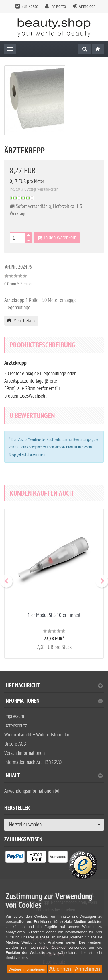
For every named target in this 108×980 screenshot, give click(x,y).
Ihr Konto (58, 7)
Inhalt (53, 776)
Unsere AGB (15, 744)
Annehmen (88, 969)
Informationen (53, 702)
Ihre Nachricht (53, 686)
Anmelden (87, 7)
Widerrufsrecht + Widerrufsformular (37, 735)
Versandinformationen (24, 753)
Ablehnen (60, 969)
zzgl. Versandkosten (44, 189)
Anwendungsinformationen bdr (33, 791)
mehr (42, 455)
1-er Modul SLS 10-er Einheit (54, 615)
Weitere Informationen (27, 969)
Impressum (14, 716)
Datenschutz (16, 726)
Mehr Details (21, 321)
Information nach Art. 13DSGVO (33, 762)
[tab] (54, 688)
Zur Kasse (30, 7)
